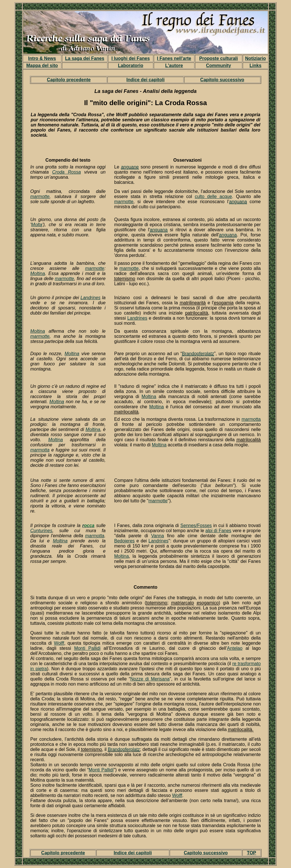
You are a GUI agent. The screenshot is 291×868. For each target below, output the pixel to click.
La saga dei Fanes (85, 58)
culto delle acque (213, 196)
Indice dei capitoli (145, 80)
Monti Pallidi (87, 648)
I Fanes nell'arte (174, 58)
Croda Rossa (66, 172)
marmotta (40, 450)
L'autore (174, 65)
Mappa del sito (42, 65)
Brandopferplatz (124, 749)
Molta (37, 225)
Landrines (90, 298)
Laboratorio (131, 65)
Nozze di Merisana (150, 679)
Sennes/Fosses (196, 525)
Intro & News (42, 58)
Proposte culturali (219, 58)
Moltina (38, 273)
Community (219, 65)
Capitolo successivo (222, 80)
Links (255, 65)
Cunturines (41, 531)
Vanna (158, 536)
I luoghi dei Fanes (131, 58)
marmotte (40, 196)
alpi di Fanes (218, 531)
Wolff (59, 643)
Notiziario (256, 58)
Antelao (235, 648)
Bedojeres (124, 541)
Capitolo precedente (69, 80)
